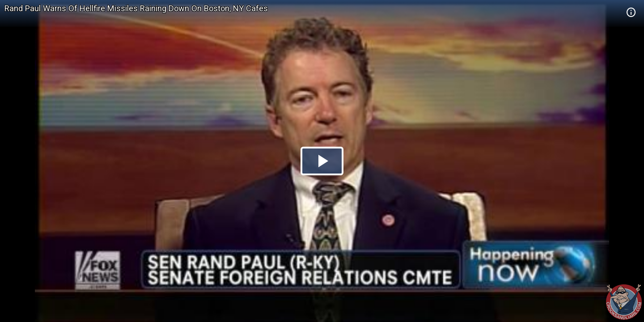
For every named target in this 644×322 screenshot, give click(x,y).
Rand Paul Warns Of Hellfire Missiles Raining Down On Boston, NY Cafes (136, 8)
